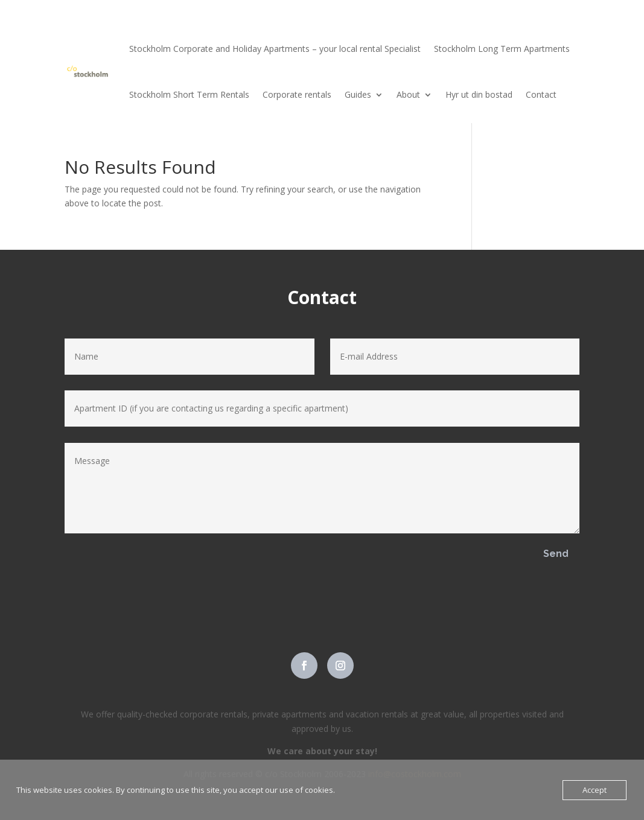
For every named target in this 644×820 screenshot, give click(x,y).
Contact (541, 94)
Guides (358, 94)
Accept (595, 790)
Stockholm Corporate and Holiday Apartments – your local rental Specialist (275, 49)
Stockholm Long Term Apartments (502, 49)
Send (556, 554)
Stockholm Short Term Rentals (189, 94)
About (408, 94)
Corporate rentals (297, 94)
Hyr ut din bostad (479, 94)
